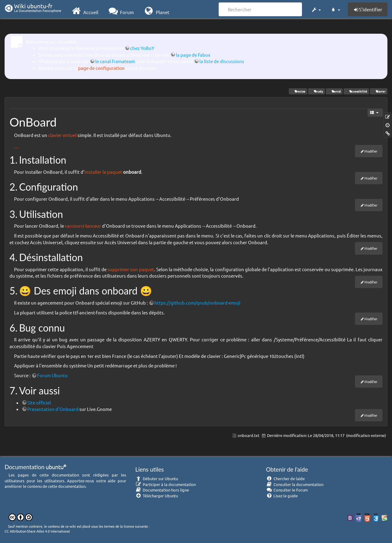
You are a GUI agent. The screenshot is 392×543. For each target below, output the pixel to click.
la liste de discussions (222, 61)
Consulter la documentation (295, 484)
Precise (298, 91)
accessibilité (356, 91)
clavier (379, 91)
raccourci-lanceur (83, 226)
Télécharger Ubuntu (157, 496)
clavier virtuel (62, 135)
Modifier (371, 151)
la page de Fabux (193, 55)
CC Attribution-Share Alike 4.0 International (37, 531)
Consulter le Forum (287, 490)
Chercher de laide (285, 478)
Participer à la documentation (166, 484)
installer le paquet (103, 172)
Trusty (317, 91)
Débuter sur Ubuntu (157, 478)
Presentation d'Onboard (53, 409)
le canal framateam (115, 61)
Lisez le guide (282, 496)
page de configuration (101, 68)
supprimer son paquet (131, 269)
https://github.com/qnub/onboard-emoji (197, 303)
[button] (316, 9)
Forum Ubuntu (52, 375)
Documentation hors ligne (162, 490)
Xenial (334, 91)
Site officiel (39, 403)
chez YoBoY (142, 48)
